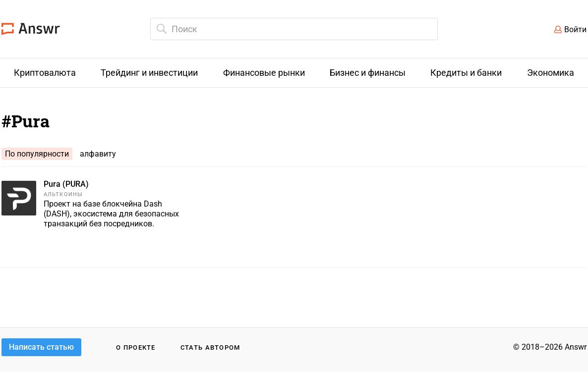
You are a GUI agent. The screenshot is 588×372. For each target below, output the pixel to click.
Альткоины (63, 194)
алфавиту (98, 154)
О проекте (136, 347)
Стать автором (210, 347)
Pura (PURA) (66, 184)
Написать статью (41, 347)
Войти (575, 29)
